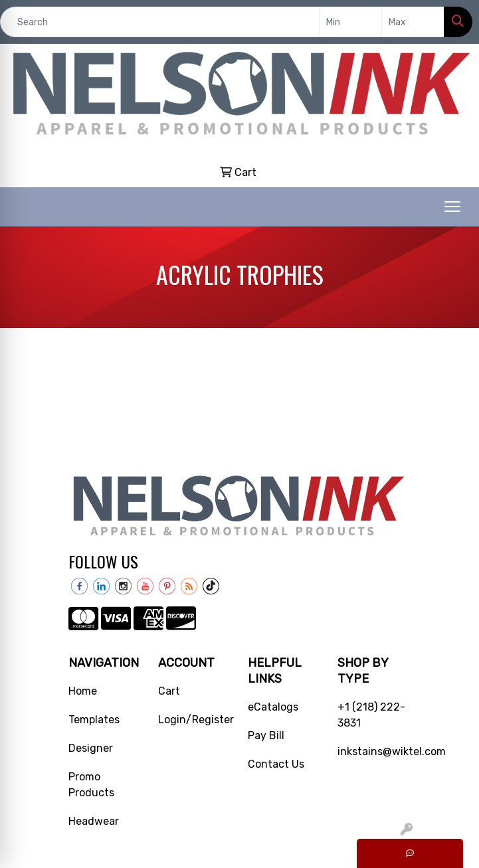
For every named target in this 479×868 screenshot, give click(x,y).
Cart (169, 691)
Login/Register (195, 720)
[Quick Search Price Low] (350, 22)
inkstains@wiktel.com (374, 751)
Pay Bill (266, 736)
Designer (91, 748)
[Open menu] (452, 207)
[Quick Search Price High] (413, 22)
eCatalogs (273, 707)
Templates (94, 720)
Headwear (94, 821)
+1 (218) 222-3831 (371, 715)
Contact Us (276, 764)
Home (83, 691)
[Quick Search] (160, 22)
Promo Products (91, 785)
